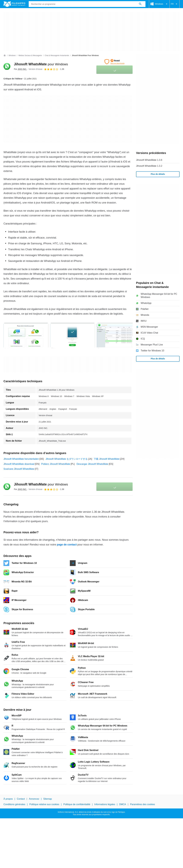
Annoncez (34, 799)
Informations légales (105, 804)
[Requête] (87, 4)
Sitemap (48, 799)
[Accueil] (5, 55)
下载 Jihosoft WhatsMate (107, 459)
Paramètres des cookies (143, 804)
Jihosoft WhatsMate (41, 64)
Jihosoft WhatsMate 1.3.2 (149, 166)
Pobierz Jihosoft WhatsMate (56, 464)
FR (175, 4)
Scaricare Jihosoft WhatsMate (19, 469)
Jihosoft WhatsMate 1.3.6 (149, 160)
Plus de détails (158, 174)
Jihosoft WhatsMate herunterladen (21, 459)
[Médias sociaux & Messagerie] (30, 56)
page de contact (67, 545)
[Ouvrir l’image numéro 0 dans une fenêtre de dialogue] (26, 336)
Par (20, 69)
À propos (8, 799)
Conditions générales (14, 804)
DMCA (123, 804)
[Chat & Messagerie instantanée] (57, 56)
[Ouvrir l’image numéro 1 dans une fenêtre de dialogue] (73, 336)
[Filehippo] (14, 4)
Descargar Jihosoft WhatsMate (92, 464)
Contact (21, 799)
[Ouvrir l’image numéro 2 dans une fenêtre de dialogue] (119, 336)
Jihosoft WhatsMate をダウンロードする (67, 459)
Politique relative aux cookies (44, 804)
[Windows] (12, 56)
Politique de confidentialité (77, 804)
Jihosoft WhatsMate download (19, 464)
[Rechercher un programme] (140, 4)
